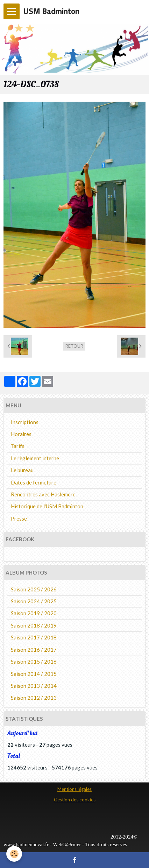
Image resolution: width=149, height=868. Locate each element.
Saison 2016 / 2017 (34, 650)
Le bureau (22, 470)
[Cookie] (14, 854)
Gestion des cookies (75, 800)
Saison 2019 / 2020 (34, 613)
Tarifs (18, 446)
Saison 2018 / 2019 (34, 625)
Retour (74, 346)
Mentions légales (74, 789)
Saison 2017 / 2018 (34, 637)
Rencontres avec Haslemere (43, 494)
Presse (19, 518)
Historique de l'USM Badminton (47, 506)
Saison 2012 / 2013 (34, 698)
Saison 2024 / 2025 (34, 601)
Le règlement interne (35, 458)
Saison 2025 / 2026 (34, 589)
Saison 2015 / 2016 (34, 662)
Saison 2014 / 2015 (34, 674)
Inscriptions (25, 422)
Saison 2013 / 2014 (34, 686)
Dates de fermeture (34, 482)
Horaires (21, 434)
